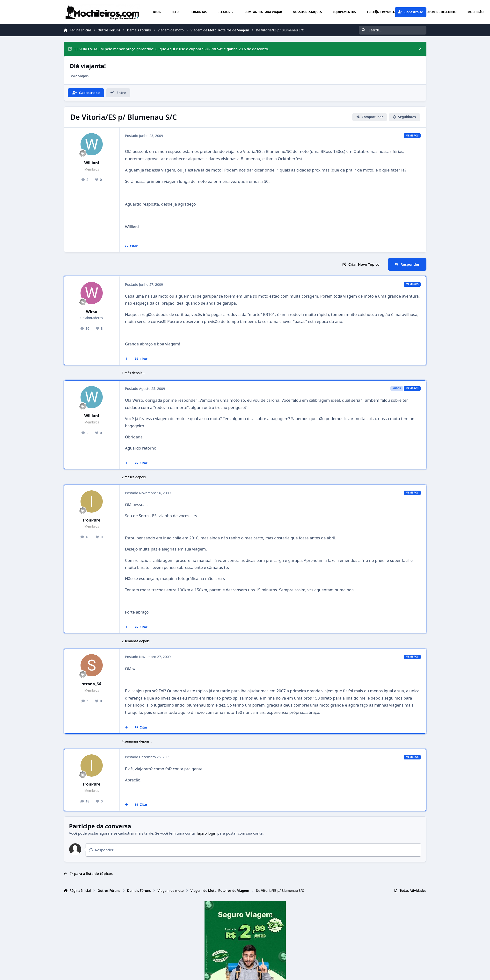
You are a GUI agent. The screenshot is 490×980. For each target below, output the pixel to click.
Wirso (92, 311)
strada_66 (92, 684)
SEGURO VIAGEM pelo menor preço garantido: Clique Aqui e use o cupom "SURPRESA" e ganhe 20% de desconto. (169, 49)
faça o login (207, 833)
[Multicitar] (127, 359)
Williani (91, 163)
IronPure (92, 520)
